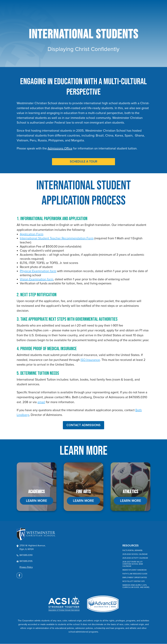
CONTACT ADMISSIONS (83, 425)
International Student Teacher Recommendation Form (57, 239)
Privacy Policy (26, 567)
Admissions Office (60, 149)
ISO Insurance (90, 360)
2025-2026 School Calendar (135, 555)
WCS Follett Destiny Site (134, 582)
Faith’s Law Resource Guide (135, 574)
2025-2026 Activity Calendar (135, 558)
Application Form (32, 234)
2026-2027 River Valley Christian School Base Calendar (133, 564)
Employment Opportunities (135, 578)
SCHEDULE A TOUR (84, 162)
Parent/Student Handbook (135, 570)
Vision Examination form (37, 280)
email (41, 402)
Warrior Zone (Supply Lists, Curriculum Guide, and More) (136, 587)
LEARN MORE (36, 501)
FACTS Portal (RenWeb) (132, 551)
